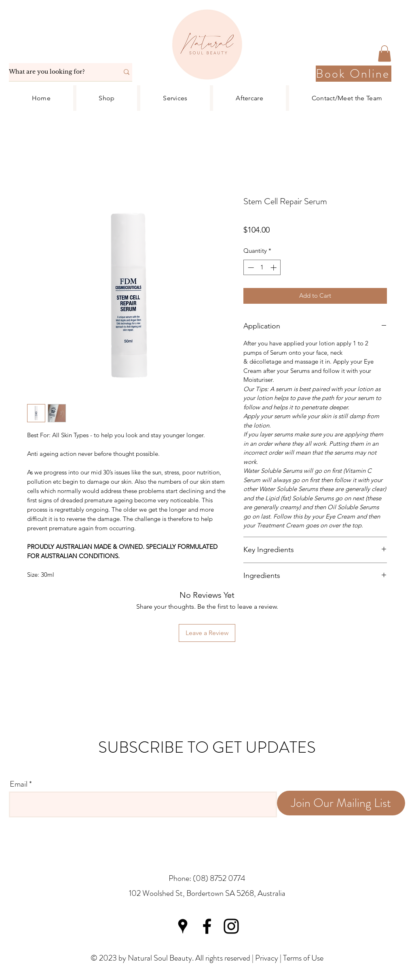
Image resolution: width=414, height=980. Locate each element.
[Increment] (274, 268)
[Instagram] (231, 926)
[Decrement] (250, 268)
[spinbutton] (262, 268)
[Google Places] (183, 926)
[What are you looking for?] (58, 72)
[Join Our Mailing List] (341, 803)
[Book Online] (354, 74)
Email (19, 784)
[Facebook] (207, 926)
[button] (384, 54)
